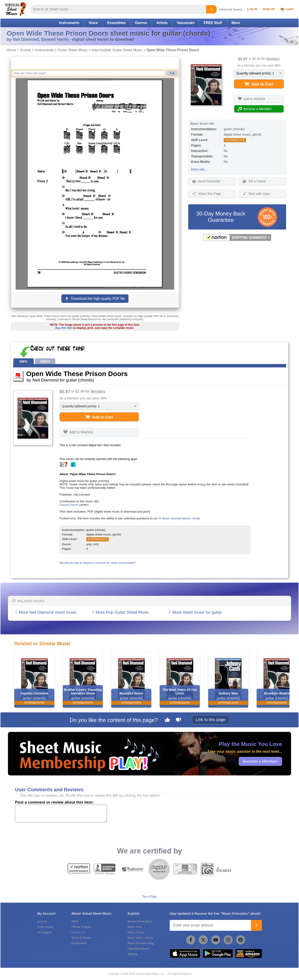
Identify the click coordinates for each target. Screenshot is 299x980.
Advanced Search (231, 9)
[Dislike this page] (178, 721)
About (75, 921)
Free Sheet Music (138, 949)
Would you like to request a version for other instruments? (98, 563)
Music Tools (135, 927)
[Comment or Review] (61, 814)
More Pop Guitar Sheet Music (122, 612)
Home (11, 50)
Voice (93, 23)
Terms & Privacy (81, 938)
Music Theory (136, 932)
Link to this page (211, 720)
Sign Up (269, 9)
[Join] (256, 925)
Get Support (45, 932)
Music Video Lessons (140, 938)
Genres (141, 23)
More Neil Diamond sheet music (48, 612)
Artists (162, 23)
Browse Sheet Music (140, 921)
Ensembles (116, 23)
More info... (199, 169)
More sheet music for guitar (197, 612)
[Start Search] (211, 9)
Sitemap (133, 954)
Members (273, 59)
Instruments (69, 23)
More (236, 23)
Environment (79, 943)
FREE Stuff (213, 23)
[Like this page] (167, 721)
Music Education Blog (141, 943)
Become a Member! (260, 761)
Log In (252, 9)
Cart (287, 9)
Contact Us (78, 932)
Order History (45, 927)
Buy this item (64, 328)
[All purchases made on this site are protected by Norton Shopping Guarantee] (237, 240)
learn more (191, 518)
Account (42, 921)
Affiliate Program (81, 927)
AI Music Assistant (170, 518)
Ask (172, 73)
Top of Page (149, 897)
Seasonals (186, 23)
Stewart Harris (69, 505)
